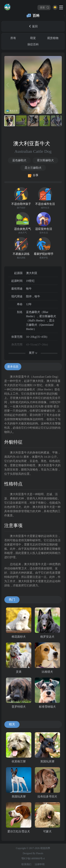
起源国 (18, 273)
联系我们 (26, 864)
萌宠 (33, 38)
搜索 (45, 7)
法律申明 (40, 864)
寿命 (20, 304)
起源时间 (17, 281)
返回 (33, 26)
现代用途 (17, 296)
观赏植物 (53, 38)
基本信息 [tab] (13, 367)
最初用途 (17, 289)
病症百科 (33, 44)
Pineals (40, 853)
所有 (13, 38)
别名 (20, 312)
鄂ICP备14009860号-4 (33, 859)
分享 (33, 176)
